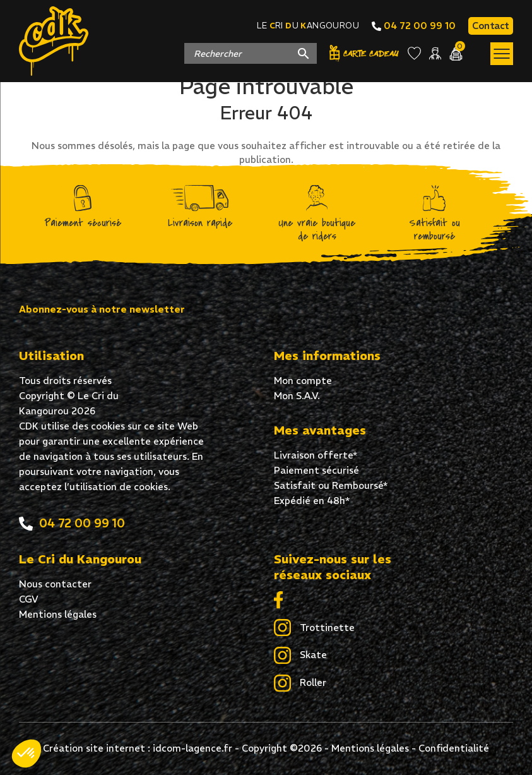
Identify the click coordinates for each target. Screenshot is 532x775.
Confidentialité (454, 748)
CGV (29, 599)
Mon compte (303, 381)
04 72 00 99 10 (414, 26)
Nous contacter (55, 584)
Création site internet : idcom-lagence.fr (138, 748)
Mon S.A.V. (297, 396)
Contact (491, 26)
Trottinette (314, 628)
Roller (300, 683)
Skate (300, 656)
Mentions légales (58, 614)
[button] (27, 754)
